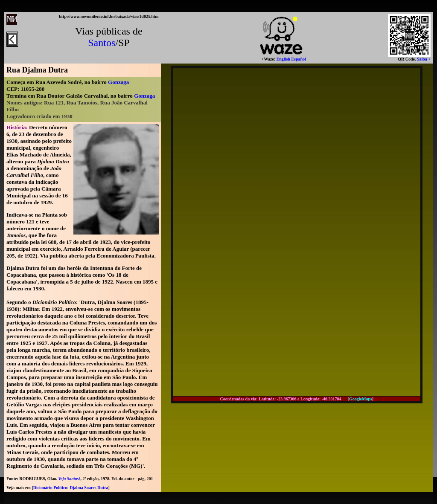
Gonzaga (118, 82)
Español (298, 59)
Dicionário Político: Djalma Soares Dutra (71, 488)
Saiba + (423, 59)
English (283, 59)
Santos (102, 43)
